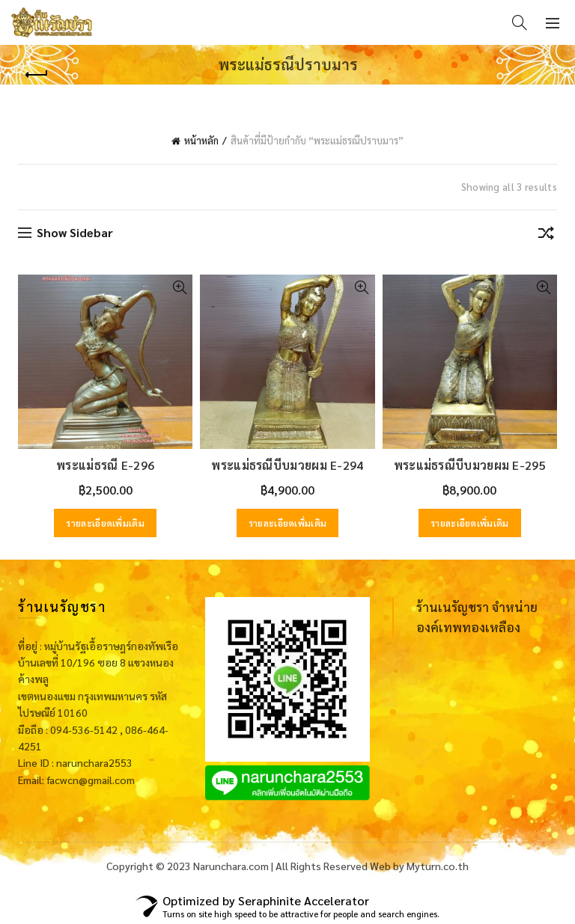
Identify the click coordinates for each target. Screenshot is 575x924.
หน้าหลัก (201, 140)
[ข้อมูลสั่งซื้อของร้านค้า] (546, 236)
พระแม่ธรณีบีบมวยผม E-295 (470, 465)
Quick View (179, 288)
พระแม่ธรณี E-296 (105, 465)
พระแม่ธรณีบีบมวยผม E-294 (287, 465)
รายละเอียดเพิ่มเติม (105, 523)
